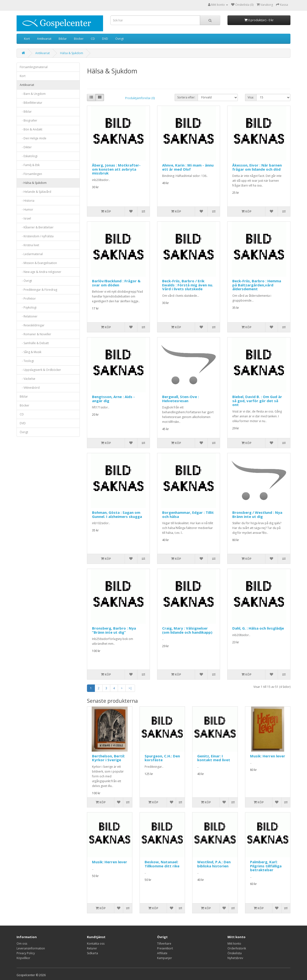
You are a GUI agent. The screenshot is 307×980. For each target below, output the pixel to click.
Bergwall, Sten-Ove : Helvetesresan (181, 399)
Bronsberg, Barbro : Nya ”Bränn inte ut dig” (114, 630)
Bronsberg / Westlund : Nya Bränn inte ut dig (257, 514)
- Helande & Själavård (35, 192)
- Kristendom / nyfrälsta (37, 236)
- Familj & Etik (30, 165)
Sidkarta (92, 953)
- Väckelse (28, 379)
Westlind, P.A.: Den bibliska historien (214, 864)
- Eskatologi (29, 156)
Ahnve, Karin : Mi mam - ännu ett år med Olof (188, 167)
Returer (92, 948)
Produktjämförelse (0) (140, 98)
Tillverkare (164, 944)
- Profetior (28, 299)
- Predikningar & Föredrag (38, 290)
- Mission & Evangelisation (38, 263)
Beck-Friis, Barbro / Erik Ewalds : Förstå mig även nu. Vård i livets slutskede (188, 285)
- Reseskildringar (32, 325)
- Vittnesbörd (30, 388)
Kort (27, 39)
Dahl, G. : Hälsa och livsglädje (258, 628)
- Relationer (29, 316)
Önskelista (235, 953)
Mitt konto (234, 944)
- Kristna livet (29, 245)
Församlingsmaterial (34, 67)
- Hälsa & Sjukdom (33, 183)
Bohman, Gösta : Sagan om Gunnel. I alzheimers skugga (117, 514)
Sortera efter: (186, 97)
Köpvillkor (23, 958)
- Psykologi (28, 307)
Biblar (63, 39)
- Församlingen (31, 174)
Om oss (22, 944)
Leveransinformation (31, 948)
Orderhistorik (237, 948)
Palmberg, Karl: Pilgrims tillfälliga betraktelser (266, 866)
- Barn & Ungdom (33, 94)
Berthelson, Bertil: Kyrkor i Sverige (108, 758)
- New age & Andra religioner (40, 272)
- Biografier (28, 120)
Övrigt (120, 39)
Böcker (79, 39)
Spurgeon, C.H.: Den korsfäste (162, 758)
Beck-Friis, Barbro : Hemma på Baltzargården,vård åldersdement (257, 285)
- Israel (25, 218)
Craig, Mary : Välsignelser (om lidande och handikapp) (187, 630)
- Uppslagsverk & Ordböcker (40, 370)
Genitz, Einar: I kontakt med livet (214, 758)
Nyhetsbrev (235, 958)
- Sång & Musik (31, 352)
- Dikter (26, 147)
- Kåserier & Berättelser (37, 227)
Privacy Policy (26, 953)
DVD (105, 39)
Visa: (251, 97)
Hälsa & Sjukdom (72, 53)
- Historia (27, 201)
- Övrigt (26, 281)
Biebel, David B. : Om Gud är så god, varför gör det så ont (257, 401)
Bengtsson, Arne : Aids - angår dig (113, 399)
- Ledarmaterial (31, 254)
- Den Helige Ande (33, 138)
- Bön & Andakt (31, 129)
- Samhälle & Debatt (34, 343)
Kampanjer (165, 958)
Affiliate (162, 953)
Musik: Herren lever (268, 756)
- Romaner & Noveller (35, 334)
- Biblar (26, 112)
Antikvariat (44, 39)
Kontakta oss (96, 944)
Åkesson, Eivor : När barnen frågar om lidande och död (257, 167)
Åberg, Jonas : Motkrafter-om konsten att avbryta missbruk (116, 169)
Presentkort (165, 948)
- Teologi (27, 361)
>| (130, 688)
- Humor (26, 210)
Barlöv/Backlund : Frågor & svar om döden (116, 283)
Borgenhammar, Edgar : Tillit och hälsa (188, 514)
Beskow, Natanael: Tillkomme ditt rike (162, 864)
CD (93, 39)
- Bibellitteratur (31, 103)
